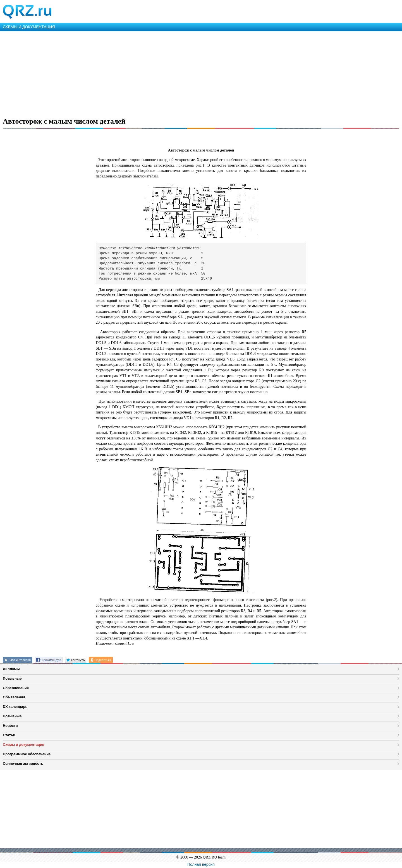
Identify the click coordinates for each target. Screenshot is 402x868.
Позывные (12, 678)
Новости (10, 726)
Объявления (14, 697)
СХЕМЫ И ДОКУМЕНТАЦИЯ (29, 27)
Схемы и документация (23, 745)
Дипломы (11, 669)
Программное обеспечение (27, 754)
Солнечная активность (23, 764)
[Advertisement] (167, 73)
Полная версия (201, 864)
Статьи (9, 735)
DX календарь (15, 707)
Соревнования (16, 688)
